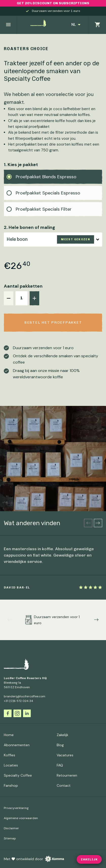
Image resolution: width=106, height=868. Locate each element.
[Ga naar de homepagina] (40, 25)
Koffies (9, 755)
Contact (64, 785)
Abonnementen (17, 745)
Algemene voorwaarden (21, 818)
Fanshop (11, 785)
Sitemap (10, 838)
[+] (34, 298)
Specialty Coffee (18, 775)
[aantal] (22, 298)
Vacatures (65, 755)
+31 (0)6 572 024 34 (18, 701)
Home (9, 735)
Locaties (11, 765)
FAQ (60, 765)
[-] (9, 298)
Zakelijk (62, 735)
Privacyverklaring (16, 808)
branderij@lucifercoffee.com (25, 696)
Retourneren (67, 775)
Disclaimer (11, 828)
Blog (60, 745)
